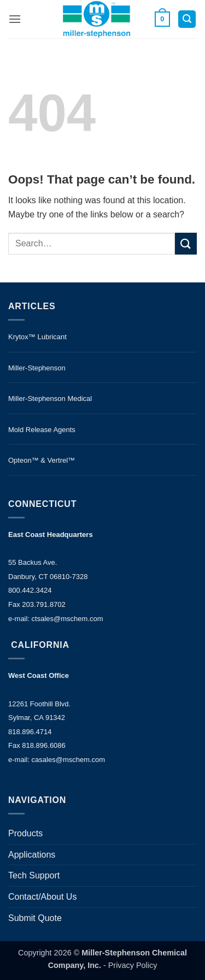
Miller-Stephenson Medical (50, 399)
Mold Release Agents (42, 430)
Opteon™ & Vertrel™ (42, 460)
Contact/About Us (42, 897)
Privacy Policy (133, 965)
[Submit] (186, 243)
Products (25, 833)
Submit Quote (35, 918)
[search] (92, 244)
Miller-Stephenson (37, 368)
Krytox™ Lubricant (37, 337)
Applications (32, 855)
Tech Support (34, 875)
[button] (15, 19)
